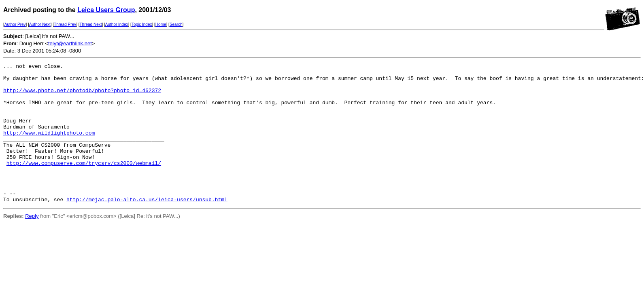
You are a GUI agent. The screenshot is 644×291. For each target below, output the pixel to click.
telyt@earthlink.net (70, 43)
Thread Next (90, 24)
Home (161, 24)
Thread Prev (65, 24)
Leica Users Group (106, 10)
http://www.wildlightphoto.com (49, 147)
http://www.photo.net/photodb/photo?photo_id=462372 (82, 96)
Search (176, 24)
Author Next (40, 24)
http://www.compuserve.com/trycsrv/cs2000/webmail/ (84, 183)
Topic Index (142, 24)
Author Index (117, 24)
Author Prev (15, 24)
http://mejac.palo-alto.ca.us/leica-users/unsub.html (147, 227)
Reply (32, 244)
